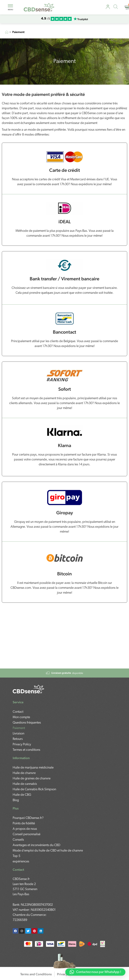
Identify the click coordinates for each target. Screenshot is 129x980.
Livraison (18, 734)
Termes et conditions (26, 750)
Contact (18, 712)
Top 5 (16, 856)
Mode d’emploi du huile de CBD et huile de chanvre (48, 851)
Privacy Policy (22, 745)
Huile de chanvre (24, 773)
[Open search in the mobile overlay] (117, 7)
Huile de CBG (22, 795)
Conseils (18, 840)
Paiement (19, 728)
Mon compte (21, 717)
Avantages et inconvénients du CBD (36, 845)
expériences (21, 862)
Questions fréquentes (27, 723)
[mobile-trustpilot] (81, 19)
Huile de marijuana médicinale (33, 768)
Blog (16, 800)
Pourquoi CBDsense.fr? (28, 818)
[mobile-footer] (28, 689)
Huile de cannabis (25, 784)
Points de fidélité (24, 824)
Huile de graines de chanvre (32, 779)
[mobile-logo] (39, 7)
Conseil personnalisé (27, 834)
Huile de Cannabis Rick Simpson (34, 789)
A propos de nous (25, 829)
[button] (95, 972)
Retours (18, 739)
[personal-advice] (108, 7)
